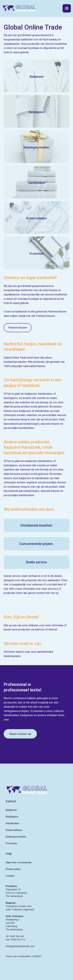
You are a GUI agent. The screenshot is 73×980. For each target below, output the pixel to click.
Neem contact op (20, 734)
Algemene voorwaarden (19, 862)
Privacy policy (13, 869)
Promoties (11, 843)
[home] (19, 8)
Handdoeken (12, 823)
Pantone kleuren (18, 328)
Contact (10, 876)
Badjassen (11, 810)
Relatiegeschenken (16, 837)
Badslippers (12, 817)
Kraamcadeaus (14, 830)
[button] (67, 8)
